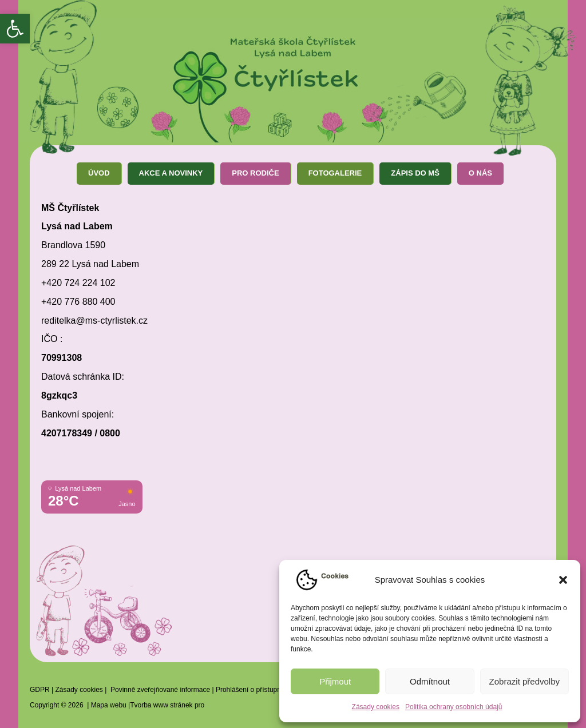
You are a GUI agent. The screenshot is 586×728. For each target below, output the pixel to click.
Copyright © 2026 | (60, 705)
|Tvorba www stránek (160, 705)
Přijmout (335, 681)
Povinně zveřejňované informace (160, 690)
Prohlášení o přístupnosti (254, 690)
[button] (15, 29)
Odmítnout (430, 681)
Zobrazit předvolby (524, 681)
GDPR (40, 690)
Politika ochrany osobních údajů (454, 707)
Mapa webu (109, 705)
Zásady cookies (376, 707)
